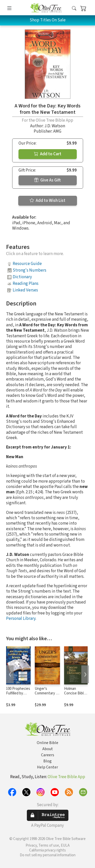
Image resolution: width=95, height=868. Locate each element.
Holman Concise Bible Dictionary (75, 694)
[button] (74, 9)
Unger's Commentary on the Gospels (47, 694)
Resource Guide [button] (27, 264)
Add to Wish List (48, 201)
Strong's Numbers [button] (30, 270)
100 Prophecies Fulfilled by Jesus (18, 694)
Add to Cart (48, 154)
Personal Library (21, 619)
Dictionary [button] (22, 277)
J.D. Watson (55, 126)
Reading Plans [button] (26, 284)
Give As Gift (48, 180)
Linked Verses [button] (25, 290)
